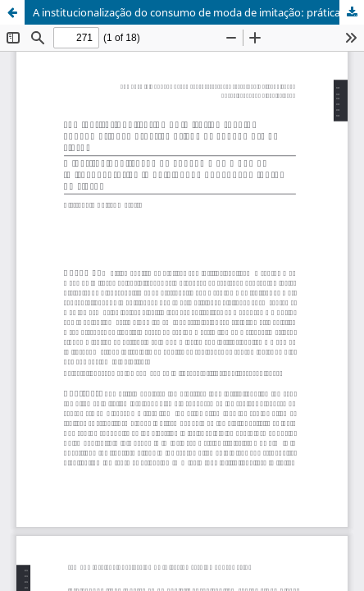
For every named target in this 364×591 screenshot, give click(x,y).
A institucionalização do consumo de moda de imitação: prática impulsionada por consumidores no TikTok (198, 12)
